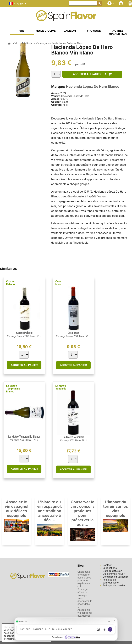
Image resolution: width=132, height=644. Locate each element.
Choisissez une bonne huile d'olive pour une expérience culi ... (84, 579)
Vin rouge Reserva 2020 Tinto (70, 336)
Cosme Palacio (10, 283)
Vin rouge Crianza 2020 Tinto (21, 336)
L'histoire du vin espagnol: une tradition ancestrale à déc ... (50, 511)
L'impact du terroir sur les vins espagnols (115, 509)
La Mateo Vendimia (61, 387)
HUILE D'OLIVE (46, 31)
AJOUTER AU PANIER (92, 74)
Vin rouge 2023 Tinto (70, 441)
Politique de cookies (114, 585)
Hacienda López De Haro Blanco (93, 87)
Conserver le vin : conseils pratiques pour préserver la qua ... (82, 513)
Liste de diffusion (112, 571)
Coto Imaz (58, 283)
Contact (107, 565)
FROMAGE (94, 31)
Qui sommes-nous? (114, 574)
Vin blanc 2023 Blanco (21, 440)
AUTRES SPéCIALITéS (118, 32)
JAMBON (70, 31)
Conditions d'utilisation (116, 577)
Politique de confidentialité (111, 581)
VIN (22, 31)
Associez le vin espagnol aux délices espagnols (16, 509)
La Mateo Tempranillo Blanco (13, 389)
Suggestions (110, 568)
